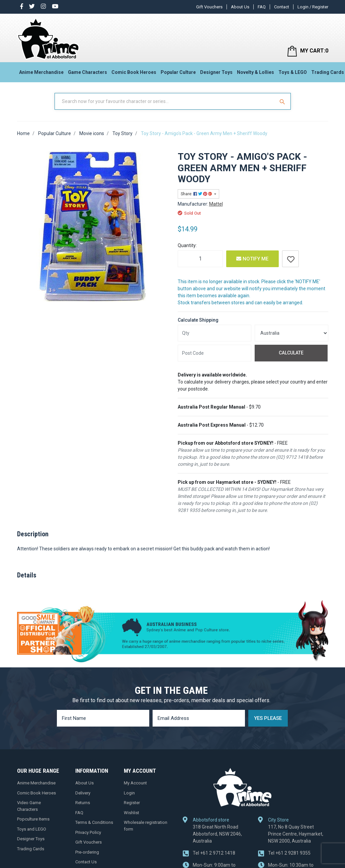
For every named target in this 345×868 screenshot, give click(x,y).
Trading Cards (31, 849)
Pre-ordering (87, 852)
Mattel (216, 204)
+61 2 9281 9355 (289, 853)
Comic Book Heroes (134, 72)
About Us (240, 7)
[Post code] (214, 353)
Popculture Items (33, 819)
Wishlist (132, 813)
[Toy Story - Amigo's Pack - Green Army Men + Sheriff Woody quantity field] (200, 259)
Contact (282, 7)
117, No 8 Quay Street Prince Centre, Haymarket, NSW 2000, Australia (296, 834)
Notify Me (252, 259)
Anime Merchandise (41, 72)
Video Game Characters (29, 806)
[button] (290, 259)
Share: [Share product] (197, 194)
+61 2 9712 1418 (214, 853)
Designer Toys (216, 72)
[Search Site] (283, 101)
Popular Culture (178, 72)
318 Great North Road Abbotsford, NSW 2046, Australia (217, 834)
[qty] (214, 333)
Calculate (291, 353)
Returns (83, 803)
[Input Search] (165, 101)
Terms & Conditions (94, 822)
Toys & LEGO (293, 72)
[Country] (291, 333)
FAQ (262, 7)
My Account (135, 783)
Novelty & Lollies (255, 72)
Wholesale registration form (146, 826)
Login (129, 793)
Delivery (83, 793)
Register (132, 803)
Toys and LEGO (32, 829)
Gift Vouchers (209, 7)
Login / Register (313, 7)
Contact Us (86, 862)
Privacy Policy (88, 832)
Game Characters (88, 72)
